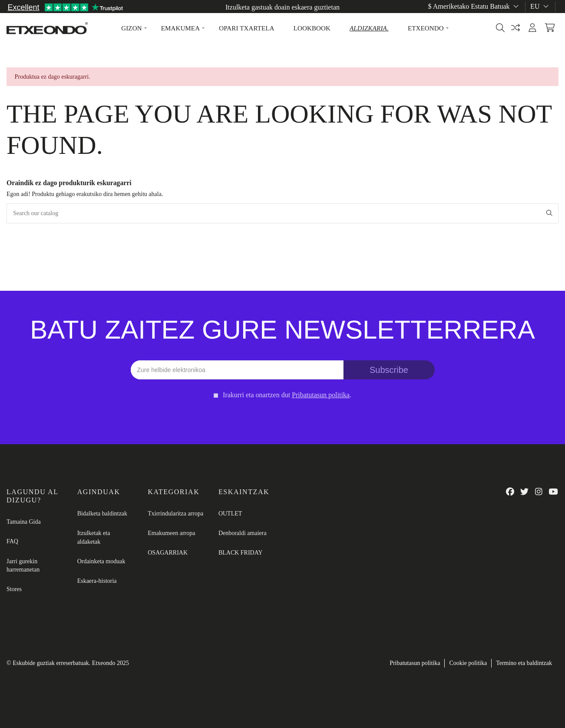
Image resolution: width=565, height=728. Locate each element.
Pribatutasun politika (415, 663)
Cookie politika (468, 663)
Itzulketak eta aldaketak (94, 537)
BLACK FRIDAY (241, 553)
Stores (14, 589)
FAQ (12, 541)
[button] (131, 28)
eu (540, 6)
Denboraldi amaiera (243, 533)
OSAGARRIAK (168, 553)
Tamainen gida (538, 16)
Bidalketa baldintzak (102, 514)
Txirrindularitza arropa (175, 514)
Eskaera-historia (97, 581)
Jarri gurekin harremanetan (23, 566)
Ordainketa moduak (101, 561)
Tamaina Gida (24, 522)
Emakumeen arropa (171, 533)
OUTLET (230, 514)
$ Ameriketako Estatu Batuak (474, 6)
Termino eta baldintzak (524, 663)
